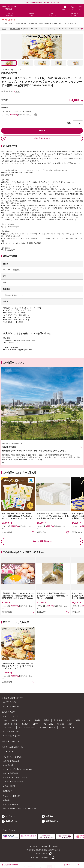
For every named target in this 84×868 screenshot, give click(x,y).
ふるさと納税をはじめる (74, 14)
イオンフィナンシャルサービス (41, 857)
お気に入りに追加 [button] (33, 532)
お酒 (68, 720)
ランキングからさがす (11, 732)
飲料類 (77, 720)
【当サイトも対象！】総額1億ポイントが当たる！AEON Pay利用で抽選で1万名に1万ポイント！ (46, 23)
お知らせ (48, 816)
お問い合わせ (10, 821)
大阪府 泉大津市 (9, 73)
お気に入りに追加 (81, 447)
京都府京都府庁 (7, 612)
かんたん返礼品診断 (11, 773)
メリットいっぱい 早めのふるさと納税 (18, 769)
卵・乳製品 (58, 720)
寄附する (42, 131)
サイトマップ (33, 847)
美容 (70, 724)
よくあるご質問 (9, 786)
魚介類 (15, 720)
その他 (72, 727)
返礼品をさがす (31, 14)
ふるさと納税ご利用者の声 (13, 782)
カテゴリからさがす (11, 716)
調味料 (36, 724)
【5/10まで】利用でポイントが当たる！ (42, 2)
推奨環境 (44, 847)
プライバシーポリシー (41, 853)
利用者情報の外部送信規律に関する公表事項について (43, 850)
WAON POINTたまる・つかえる (15, 777)
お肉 (6, 720)
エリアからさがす (10, 702)
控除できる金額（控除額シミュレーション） (20, 809)
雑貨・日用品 (48, 724)
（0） (18, 92)
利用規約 (55, 847)
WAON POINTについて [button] (36, 115)
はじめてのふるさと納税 (12, 757)
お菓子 (7, 724)
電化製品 (60, 724)
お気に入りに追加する (27, 138)
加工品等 (25, 724)
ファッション (9, 727)
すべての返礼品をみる (42, 541)
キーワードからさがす (11, 706)
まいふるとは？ (9, 765)
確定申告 (6, 800)
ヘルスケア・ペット (48, 727)
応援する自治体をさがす (10, 14)
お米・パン (26, 720)
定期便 (62, 727)
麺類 (15, 724)
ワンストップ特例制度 (11, 796)
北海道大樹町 (41, 612)
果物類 (37, 720)
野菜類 (47, 720)
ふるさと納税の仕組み (11, 761)
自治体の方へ (50, 821)
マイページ (9, 816)
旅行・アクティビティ (27, 727)
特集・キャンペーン (53, 14)
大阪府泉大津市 (7, 532)
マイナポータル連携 (11, 804)
